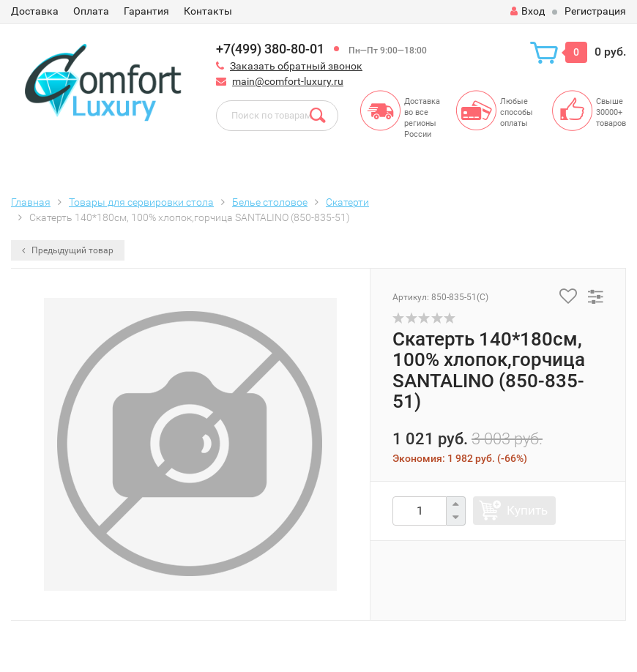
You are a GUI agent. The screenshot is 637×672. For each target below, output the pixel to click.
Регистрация (595, 11)
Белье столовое (270, 202)
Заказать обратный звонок (296, 66)
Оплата (91, 11)
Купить (527, 510)
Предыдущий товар (68, 250)
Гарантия (146, 11)
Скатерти (347, 202)
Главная (31, 202)
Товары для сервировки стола (141, 202)
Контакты (208, 11)
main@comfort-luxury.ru (288, 81)
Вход (528, 11)
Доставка (35, 11)
